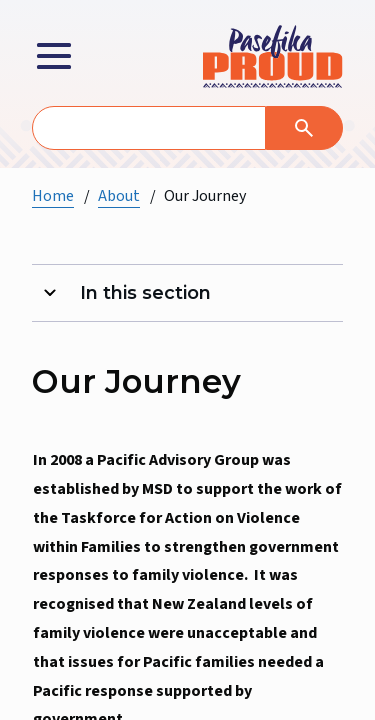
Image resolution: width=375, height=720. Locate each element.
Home (53, 196)
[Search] (304, 128)
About (119, 196)
